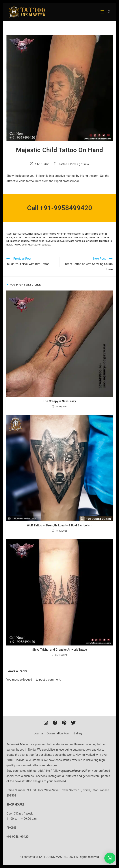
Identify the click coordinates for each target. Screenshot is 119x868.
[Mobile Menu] (103, 12)
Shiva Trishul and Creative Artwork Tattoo (60, 650)
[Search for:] (108, 12)
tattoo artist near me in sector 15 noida (65, 237)
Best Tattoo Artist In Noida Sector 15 (63, 234)
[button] (110, 858)
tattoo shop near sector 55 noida (32, 245)
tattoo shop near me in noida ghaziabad (52, 241)
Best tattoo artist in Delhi (27, 234)
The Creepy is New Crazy (59, 401)
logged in (29, 680)
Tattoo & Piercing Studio (74, 164)
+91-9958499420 (17, 837)
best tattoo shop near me (28, 237)
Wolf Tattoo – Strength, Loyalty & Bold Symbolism (60, 525)
